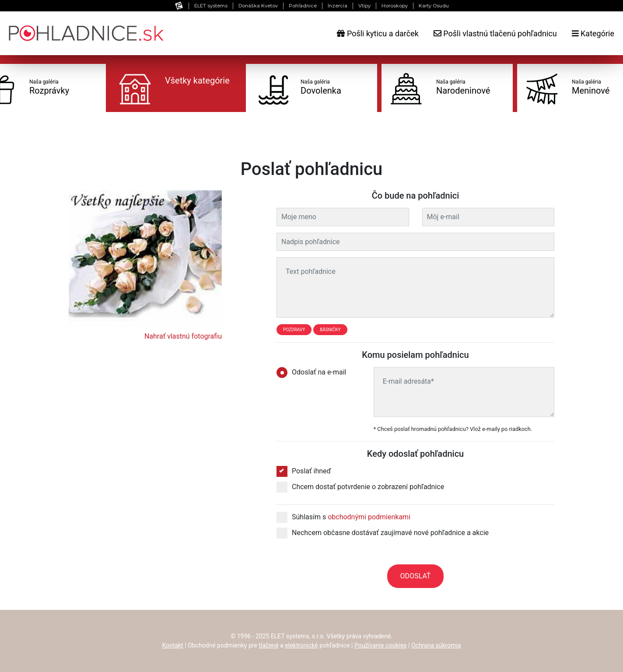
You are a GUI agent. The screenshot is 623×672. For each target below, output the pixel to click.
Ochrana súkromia (436, 645)
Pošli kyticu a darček (378, 33)
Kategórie (593, 33)
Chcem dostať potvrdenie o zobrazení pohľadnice (360, 487)
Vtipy (364, 6)
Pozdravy (294, 330)
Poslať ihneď (304, 471)
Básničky (330, 330)
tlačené (269, 645)
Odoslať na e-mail (314, 372)
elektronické (301, 645)
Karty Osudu (434, 6)
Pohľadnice (303, 6)
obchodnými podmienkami (369, 517)
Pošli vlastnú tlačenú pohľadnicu (495, 33)
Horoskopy (395, 6)
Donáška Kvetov (258, 6)
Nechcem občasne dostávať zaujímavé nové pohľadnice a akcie (383, 533)
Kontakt (173, 645)
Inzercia (338, 6)
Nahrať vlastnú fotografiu (183, 336)
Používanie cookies (381, 645)
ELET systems (211, 6)
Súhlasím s (343, 517)
